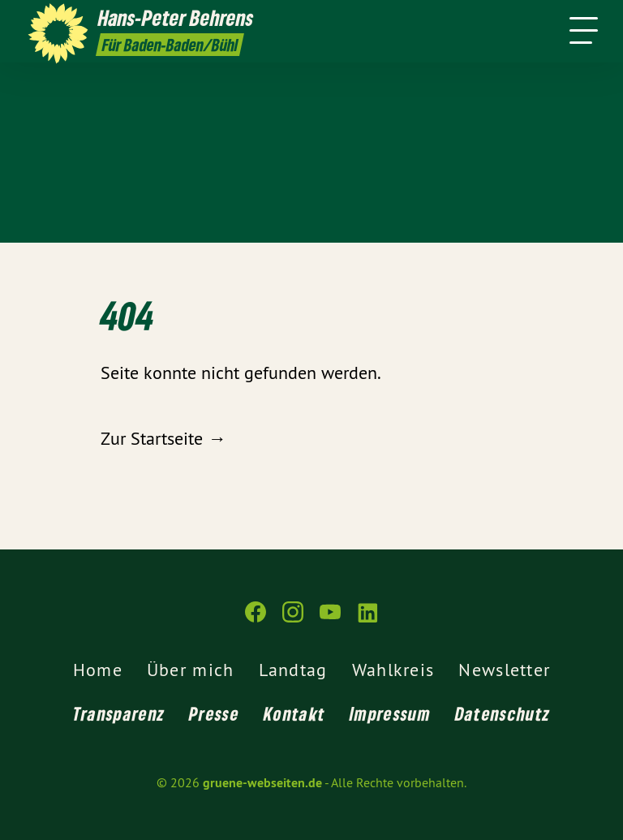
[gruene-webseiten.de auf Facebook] (256, 619)
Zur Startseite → (163, 438)
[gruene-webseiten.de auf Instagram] (293, 619)
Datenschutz (503, 713)
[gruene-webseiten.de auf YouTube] (330, 619)
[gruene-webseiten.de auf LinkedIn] (367, 619)
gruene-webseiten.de (262, 783)
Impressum (390, 713)
